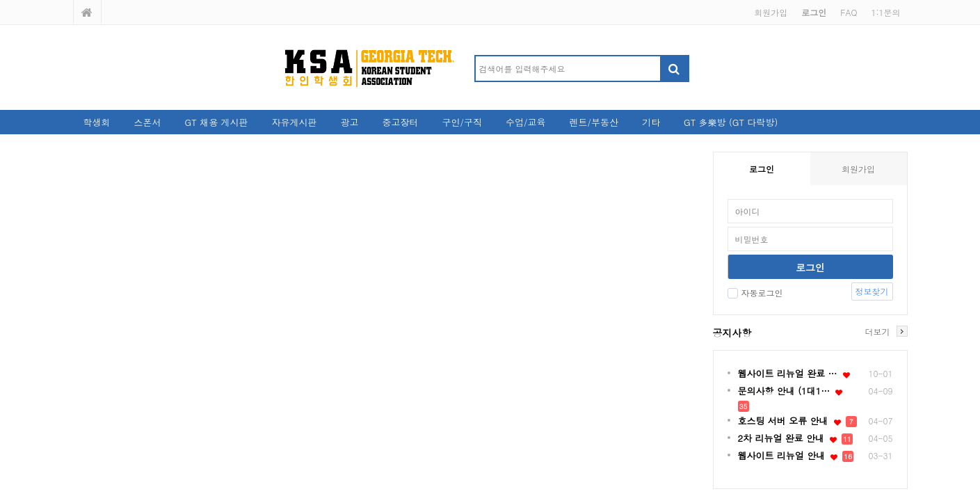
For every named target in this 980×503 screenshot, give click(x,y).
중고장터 (401, 122)
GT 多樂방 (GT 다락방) (731, 122)
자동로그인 (755, 293)
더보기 (878, 331)
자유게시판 (295, 122)
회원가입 (771, 12)
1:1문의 (885, 12)
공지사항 (732, 333)
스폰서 (148, 122)
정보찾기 (872, 291)
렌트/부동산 (593, 122)
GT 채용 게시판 (217, 122)
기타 (651, 122)
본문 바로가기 (0, 0)
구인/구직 (462, 122)
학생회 (97, 122)
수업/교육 (525, 122)
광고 (350, 122)
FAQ (849, 12)
